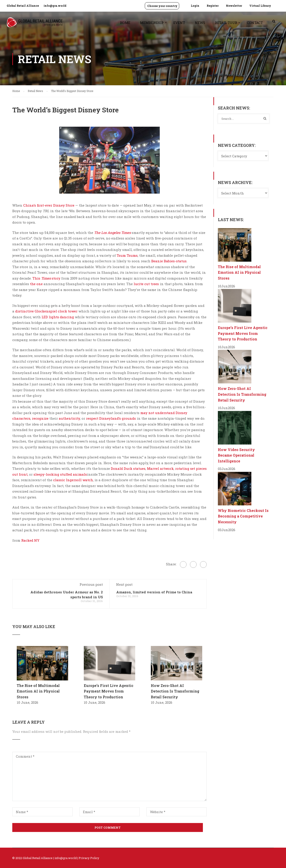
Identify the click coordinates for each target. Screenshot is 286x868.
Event (179, 23)
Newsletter (234, 6)
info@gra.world (55, 6)
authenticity (69, 418)
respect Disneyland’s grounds (111, 418)
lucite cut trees (146, 284)
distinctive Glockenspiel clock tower (46, 311)
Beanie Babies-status (169, 261)
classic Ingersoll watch (73, 480)
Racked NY (30, 540)
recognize (40, 418)
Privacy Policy (89, 858)
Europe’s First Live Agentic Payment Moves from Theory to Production (109, 691)
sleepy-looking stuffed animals (60, 474)
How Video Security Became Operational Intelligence (236, 455)
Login (195, 6)
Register (213, 6)
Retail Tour (226, 23)
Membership (152, 23)
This (37, 278)
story (56, 278)
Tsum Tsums (127, 255)
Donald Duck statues (128, 468)
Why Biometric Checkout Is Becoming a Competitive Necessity (243, 516)
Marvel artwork (160, 468)
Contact (255, 23)
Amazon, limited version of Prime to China (154, 592)
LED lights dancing (58, 317)
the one (36, 284)
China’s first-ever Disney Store (49, 205)
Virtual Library (260, 6)
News (200, 23)
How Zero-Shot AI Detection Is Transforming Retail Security (175, 691)
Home (125, 23)
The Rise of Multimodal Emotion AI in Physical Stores (38, 691)
